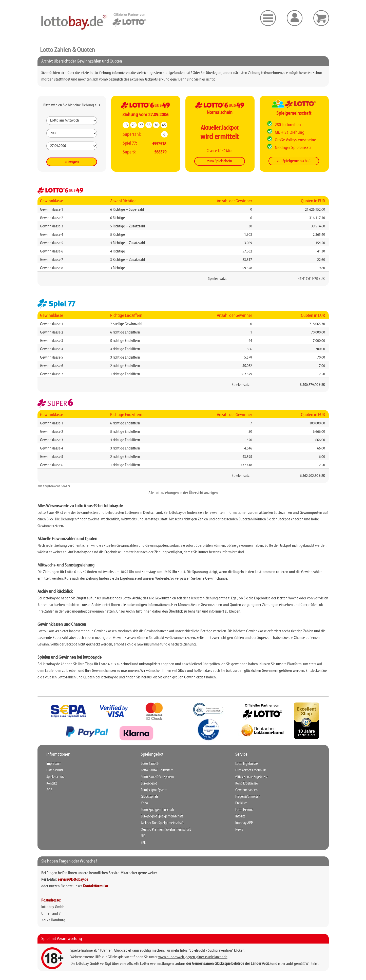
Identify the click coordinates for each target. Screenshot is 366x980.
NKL (143, 836)
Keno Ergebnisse (247, 783)
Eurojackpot (149, 783)
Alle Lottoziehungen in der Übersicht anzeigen (183, 493)
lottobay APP (244, 823)
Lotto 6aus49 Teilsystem (157, 770)
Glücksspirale (150, 797)
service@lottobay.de (73, 880)
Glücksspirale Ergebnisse (252, 777)
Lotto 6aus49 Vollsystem (157, 777)
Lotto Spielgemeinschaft (157, 810)
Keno (144, 803)
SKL (143, 843)
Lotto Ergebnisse (247, 764)
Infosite (240, 816)
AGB (49, 790)
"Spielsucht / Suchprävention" (211, 951)
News (239, 830)
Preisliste (241, 803)
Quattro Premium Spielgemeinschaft (166, 830)
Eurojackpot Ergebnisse (251, 770)
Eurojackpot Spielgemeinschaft (162, 816)
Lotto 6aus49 (150, 764)
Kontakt (52, 783)
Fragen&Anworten (248, 797)
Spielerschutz (55, 777)
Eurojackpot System (154, 790)
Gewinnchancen (246, 790)
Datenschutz (55, 770)
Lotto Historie (244, 810)
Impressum (54, 764)
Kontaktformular (95, 886)
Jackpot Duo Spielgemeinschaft (162, 823)
